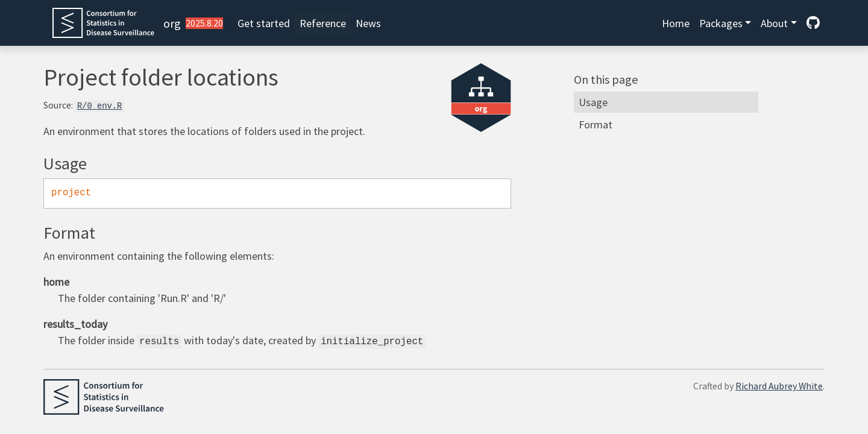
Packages (721, 23)
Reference (323, 23)
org (172, 23)
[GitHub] (813, 23)
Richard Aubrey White (779, 386)
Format (596, 124)
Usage (593, 102)
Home (676, 23)
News (368, 23)
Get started (264, 23)
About (774, 23)
